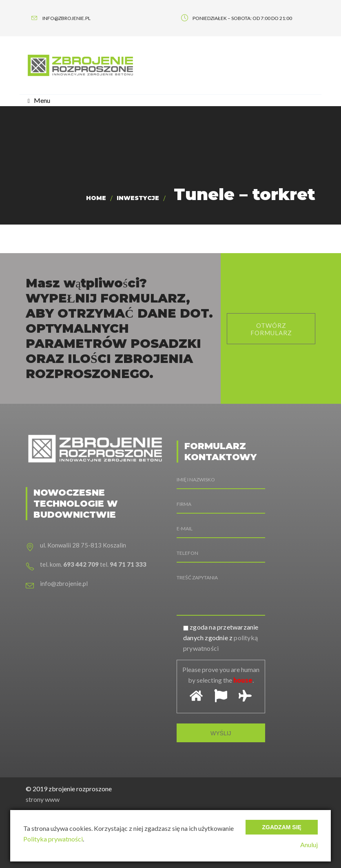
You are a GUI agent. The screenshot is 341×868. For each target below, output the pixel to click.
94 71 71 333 (128, 564)
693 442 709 (81, 564)
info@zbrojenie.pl (64, 583)
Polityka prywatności (53, 839)
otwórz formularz (271, 329)
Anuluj (309, 845)
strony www (43, 799)
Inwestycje (138, 198)
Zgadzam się (281, 827)
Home (96, 198)
